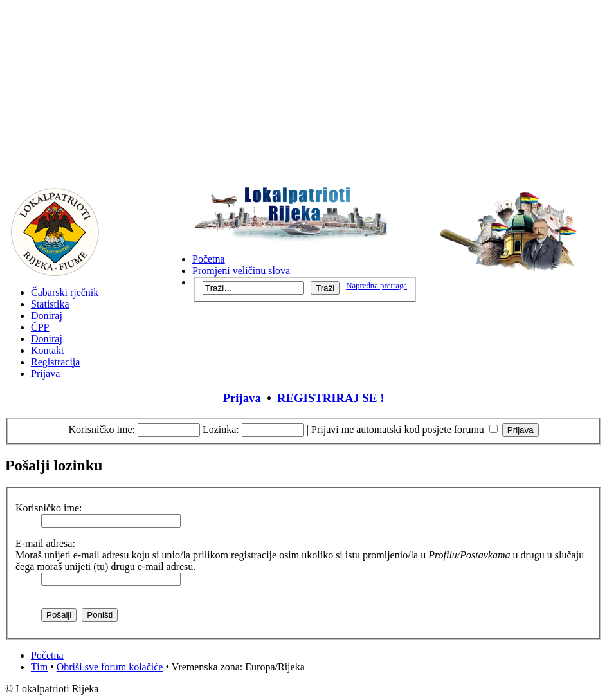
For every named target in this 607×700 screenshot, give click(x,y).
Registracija (55, 362)
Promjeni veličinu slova (241, 271)
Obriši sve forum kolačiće (110, 667)
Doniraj (47, 316)
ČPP (40, 327)
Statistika (50, 304)
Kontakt (48, 350)
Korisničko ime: (102, 429)
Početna (209, 259)
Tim (39, 667)
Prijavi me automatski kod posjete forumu (404, 429)
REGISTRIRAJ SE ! (331, 398)
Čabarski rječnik (65, 292)
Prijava (45, 373)
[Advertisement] (303, 95)
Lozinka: (221, 429)
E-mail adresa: (45, 543)
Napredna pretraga (376, 286)
